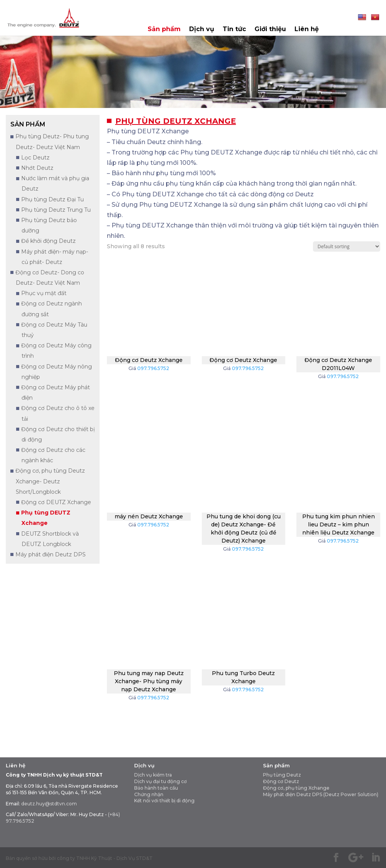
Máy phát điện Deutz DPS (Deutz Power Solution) (321, 794)
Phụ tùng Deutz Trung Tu (56, 210)
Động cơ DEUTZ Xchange (56, 502)
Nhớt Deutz (37, 168)
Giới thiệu (270, 30)
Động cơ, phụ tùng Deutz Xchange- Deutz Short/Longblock (50, 481)
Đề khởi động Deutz (48, 241)
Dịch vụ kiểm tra (153, 775)
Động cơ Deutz (281, 781)
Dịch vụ (202, 30)
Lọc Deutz (35, 158)
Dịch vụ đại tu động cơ (161, 781)
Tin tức (234, 30)
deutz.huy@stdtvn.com (49, 804)
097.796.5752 (153, 368)
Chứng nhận (149, 794)
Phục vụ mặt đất (44, 293)
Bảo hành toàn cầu (156, 788)
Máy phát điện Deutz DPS (51, 554)
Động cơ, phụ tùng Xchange (296, 788)
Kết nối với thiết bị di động (164, 801)
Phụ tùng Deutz (282, 775)
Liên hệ (307, 30)
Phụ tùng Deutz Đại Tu (52, 199)
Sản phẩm (164, 30)
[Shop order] (347, 246)
